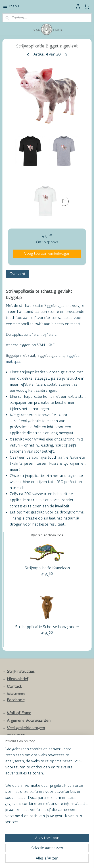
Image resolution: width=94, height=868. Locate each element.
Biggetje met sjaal (20, 356)
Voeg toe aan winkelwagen (47, 253)
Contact (14, 687)
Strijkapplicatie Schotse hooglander (47, 627)
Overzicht (17, 274)
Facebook (16, 700)
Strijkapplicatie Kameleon (47, 568)
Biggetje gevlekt (51, 356)
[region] (47, 787)
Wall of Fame (19, 713)
